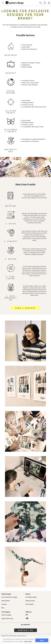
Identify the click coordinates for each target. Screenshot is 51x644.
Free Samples (30, 604)
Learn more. (28, 641)
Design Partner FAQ (7, 619)
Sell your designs (6, 615)
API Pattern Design (31, 597)
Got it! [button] (42, 640)
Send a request (26, 308)
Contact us (26, 630)
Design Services (30, 601)
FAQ (3, 608)
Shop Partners (6, 601)
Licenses (4, 604)
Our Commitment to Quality (9, 597)
